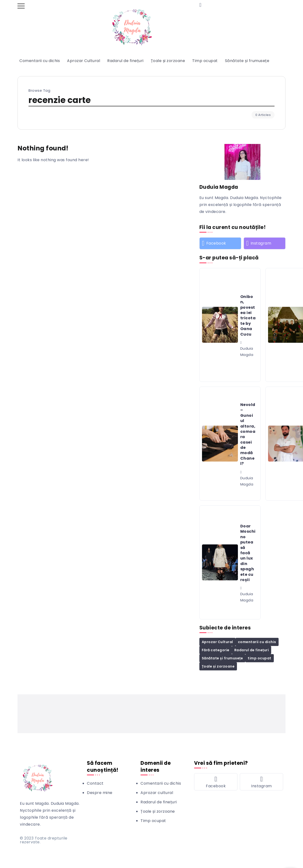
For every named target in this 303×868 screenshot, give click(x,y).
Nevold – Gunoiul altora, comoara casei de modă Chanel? (248, 434)
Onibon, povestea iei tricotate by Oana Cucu (248, 315)
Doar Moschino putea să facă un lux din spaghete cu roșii (248, 553)
